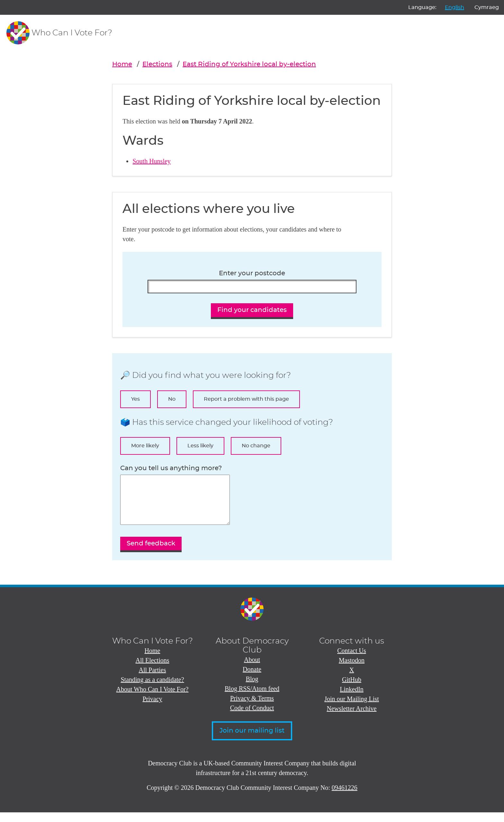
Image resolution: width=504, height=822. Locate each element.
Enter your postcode (252, 273)
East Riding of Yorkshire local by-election (249, 64)
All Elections (153, 670)
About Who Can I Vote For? (153, 699)
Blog (252, 689)
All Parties (153, 680)
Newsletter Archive (352, 718)
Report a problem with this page (246, 399)
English (455, 7)
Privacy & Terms (252, 708)
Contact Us (351, 660)
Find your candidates (252, 310)
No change (256, 446)
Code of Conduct (252, 717)
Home (122, 64)
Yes (135, 399)
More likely (145, 446)
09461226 (345, 797)
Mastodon (352, 670)
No (172, 399)
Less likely (200, 446)
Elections (157, 64)
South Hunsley (151, 161)
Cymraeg (487, 7)
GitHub (352, 689)
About (252, 669)
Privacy (152, 708)
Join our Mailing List (351, 708)
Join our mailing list (252, 740)
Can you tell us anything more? (171, 468)
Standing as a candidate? (152, 689)
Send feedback (151, 553)
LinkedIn (351, 699)
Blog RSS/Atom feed (252, 698)
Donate (252, 679)
